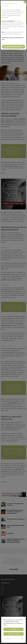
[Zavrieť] (25, 2)
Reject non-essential (13, 634)
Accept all (13, 629)
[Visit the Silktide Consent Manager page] (22, 639)
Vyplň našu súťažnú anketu (14, 47)
